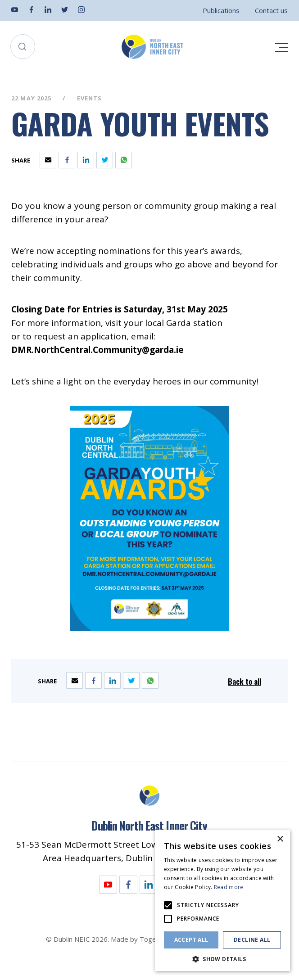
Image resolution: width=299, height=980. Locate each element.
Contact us (271, 10)
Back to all (245, 681)
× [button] (280, 839)
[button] (222, 958)
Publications (221, 10)
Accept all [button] (191, 940)
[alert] (222, 900)
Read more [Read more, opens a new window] (229, 887)
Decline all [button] (252, 940)
